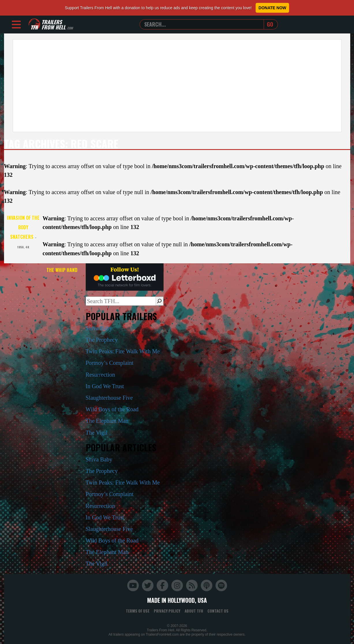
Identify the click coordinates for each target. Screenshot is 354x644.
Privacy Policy (167, 611)
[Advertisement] (177, 86)
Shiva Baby (99, 328)
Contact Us (218, 611)
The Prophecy (102, 340)
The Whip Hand (62, 270)
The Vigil (97, 433)
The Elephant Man (107, 421)
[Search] (159, 301)
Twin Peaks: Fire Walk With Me (123, 351)
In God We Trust (105, 386)
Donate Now (272, 8)
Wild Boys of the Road (112, 409)
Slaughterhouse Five (109, 398)
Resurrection (100, 375)
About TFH (194, 611)
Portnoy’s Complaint (110, 363)
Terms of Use (138, 611)
